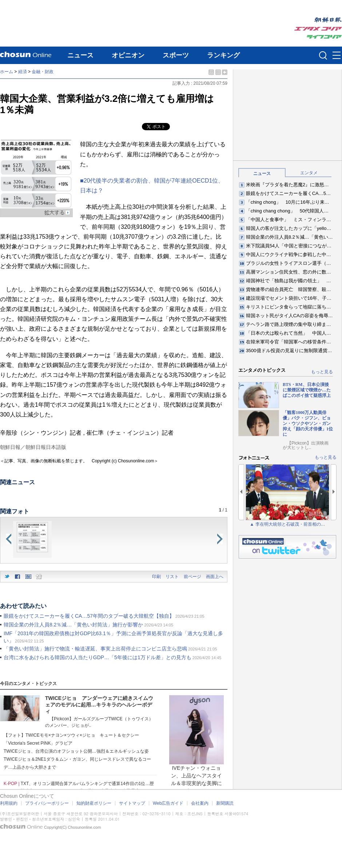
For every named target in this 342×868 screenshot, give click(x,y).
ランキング (223, 55)
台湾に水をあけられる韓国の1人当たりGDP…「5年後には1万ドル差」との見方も (98, 657)
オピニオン (128, 55)
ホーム (7, 72)
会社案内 (200, 803)
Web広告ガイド (168, 803)
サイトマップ (132, 803)
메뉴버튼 (337, 56)
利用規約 (9, 803)
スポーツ (176, 55)
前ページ (192, 577)
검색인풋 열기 (323, 55)
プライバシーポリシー (47, 803)
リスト (172, 577)
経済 (23, 72)
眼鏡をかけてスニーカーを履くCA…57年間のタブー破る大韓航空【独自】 (89, 616)
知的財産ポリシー (94, 803)
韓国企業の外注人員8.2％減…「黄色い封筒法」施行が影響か (73, 625)
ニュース (80, 55)
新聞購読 (225, 803)
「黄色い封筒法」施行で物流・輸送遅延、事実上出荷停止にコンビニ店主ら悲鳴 (95, 649)
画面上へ (215, 577)
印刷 (156, 577)
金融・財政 (43, 72)
